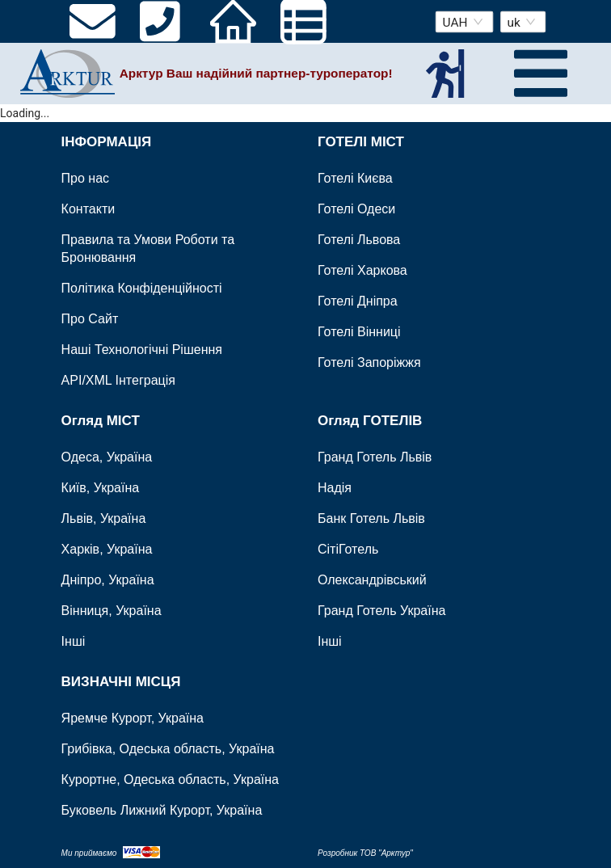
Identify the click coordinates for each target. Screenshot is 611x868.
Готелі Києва (355, 179)
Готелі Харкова (362, 271)
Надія (335, 489)
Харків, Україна (107, 550)
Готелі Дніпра (358, 302)
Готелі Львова (359, 240)
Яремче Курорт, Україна (133, 718)
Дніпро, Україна (108, 581)
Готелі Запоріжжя (369, 363)
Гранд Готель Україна (381, 611)
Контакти (88, 210)
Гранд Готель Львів (375, 458)
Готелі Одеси (356, 210)
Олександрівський (372, 581)
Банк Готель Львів (371, 519)
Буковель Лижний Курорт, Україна (162, 810)
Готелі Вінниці (359, 333)
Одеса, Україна (107, 458)
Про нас (85, 179)
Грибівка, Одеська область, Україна (168, 749)
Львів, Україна (104, 519)
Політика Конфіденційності (142, 289)
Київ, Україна (101, 489)
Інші (74, 642)
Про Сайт (90, 320)
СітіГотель (348, 550)
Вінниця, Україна (112, 611)
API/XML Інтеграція (118, 381)
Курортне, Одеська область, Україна (170, 780)
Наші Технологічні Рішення (142, 350)
